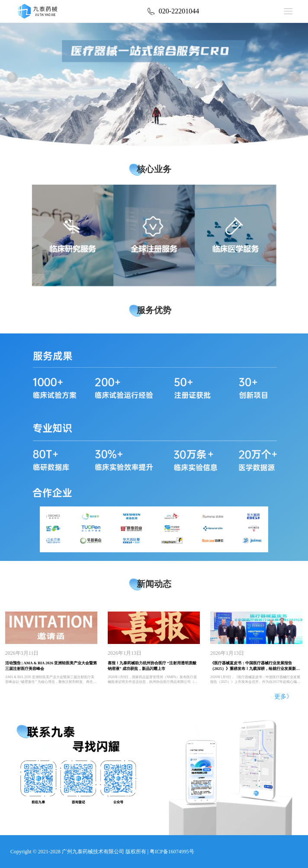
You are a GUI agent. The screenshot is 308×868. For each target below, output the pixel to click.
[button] (12, 78)
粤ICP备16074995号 (172, 852)
